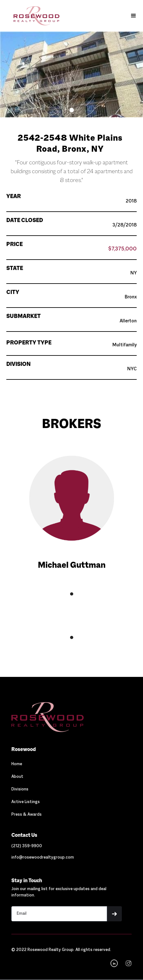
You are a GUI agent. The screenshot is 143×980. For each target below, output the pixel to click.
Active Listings (26, 802)
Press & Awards (27, 815)
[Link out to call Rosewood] (27, 846)
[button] (134, 16)
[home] (32, 16)
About (17, 777)
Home (17, 764)
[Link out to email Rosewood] (43, 858)
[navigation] (128, 963)
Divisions (20, 789)
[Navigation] (47, 717)
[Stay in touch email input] (59, 914)
